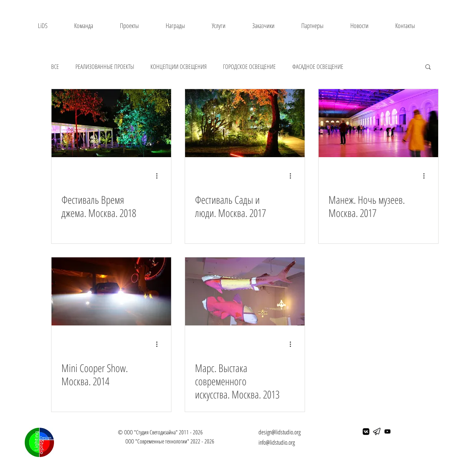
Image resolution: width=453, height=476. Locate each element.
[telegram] (377, 431)
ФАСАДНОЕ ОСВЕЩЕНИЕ (318, 66)
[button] (428, 67)
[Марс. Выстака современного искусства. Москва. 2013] (245, 291)
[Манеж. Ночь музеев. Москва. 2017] (378, 123)
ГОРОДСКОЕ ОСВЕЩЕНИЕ (249, 66)
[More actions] (160, 176)
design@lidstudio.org (279, 432)
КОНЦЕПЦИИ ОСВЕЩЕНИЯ (178, 66)
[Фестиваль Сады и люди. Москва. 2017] (245, 123)
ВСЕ (55, 66)
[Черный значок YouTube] (387, 431)
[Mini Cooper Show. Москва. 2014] (111, 291)
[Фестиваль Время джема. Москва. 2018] (111, 123)
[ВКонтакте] (366, 431)
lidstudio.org (282, 442)
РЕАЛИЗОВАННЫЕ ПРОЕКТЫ (105, 66)
